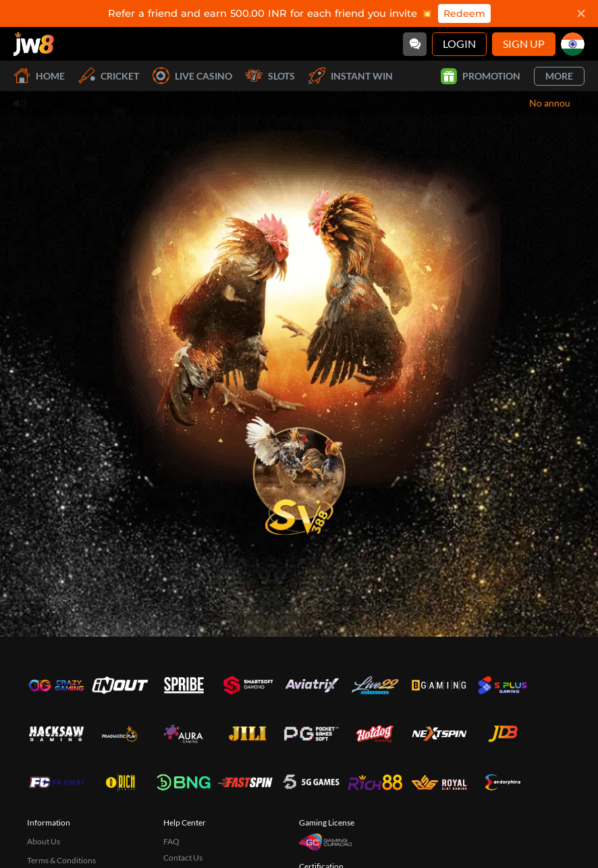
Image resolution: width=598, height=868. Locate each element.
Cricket (109, 76)
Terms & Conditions (61, 860)
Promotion (481, 76)
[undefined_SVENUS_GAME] (299, 471)
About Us (44, 841)
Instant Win (351, 76)
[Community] (415, 44)
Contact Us (183, 858)
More (559, 76)
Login (459, 44)
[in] (573, 44)
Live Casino (192, 76)
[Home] (34, 44)
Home (39, 76)
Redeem (464, 13)
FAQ (171, 841)
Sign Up (524, 44)
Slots (270, 76)
